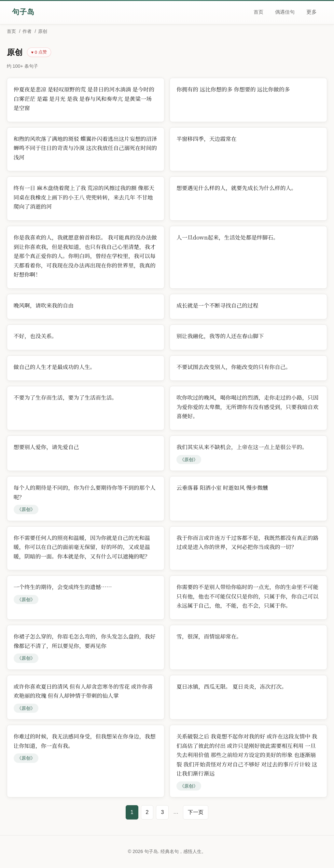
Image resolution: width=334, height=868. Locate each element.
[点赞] (39, 52)
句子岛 (23, 12)
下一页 (196, 812)
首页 (258, 12)
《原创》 (189, 460)
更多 (312, 12)
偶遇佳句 (285, 12)
